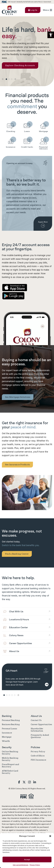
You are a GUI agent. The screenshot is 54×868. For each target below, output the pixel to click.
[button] (51, 35)
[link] (9, 10)
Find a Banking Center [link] (17, 554)
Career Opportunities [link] (41, 724)
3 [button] (12, 79)
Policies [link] (35, 747)
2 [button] (9, 79)
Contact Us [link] (36, 720)
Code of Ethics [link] (38, 756)
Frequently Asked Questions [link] (40, 736)
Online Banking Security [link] (10, 753)
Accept (27, 859)
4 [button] (12, 695)
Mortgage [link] (7, 737)
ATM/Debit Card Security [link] (10, 772)
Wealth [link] (6, 741)
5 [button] (15, 695)
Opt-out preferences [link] (21, 865)
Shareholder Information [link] (37, 730)
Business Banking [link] (11, 724)
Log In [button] (33, 10)
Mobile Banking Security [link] (10, 759)
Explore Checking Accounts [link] (20, 65)
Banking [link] (7, 716)
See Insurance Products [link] (17, 465)
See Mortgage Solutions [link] (18, 397)
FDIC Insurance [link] (38, 760)
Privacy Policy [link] (35, 865)
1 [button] (6, 79)
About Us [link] (36, 716)
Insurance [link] (7, 733)
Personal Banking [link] (11, 720)
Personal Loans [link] (9, 729)
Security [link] (7, 747)
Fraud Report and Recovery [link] (10, 766)
